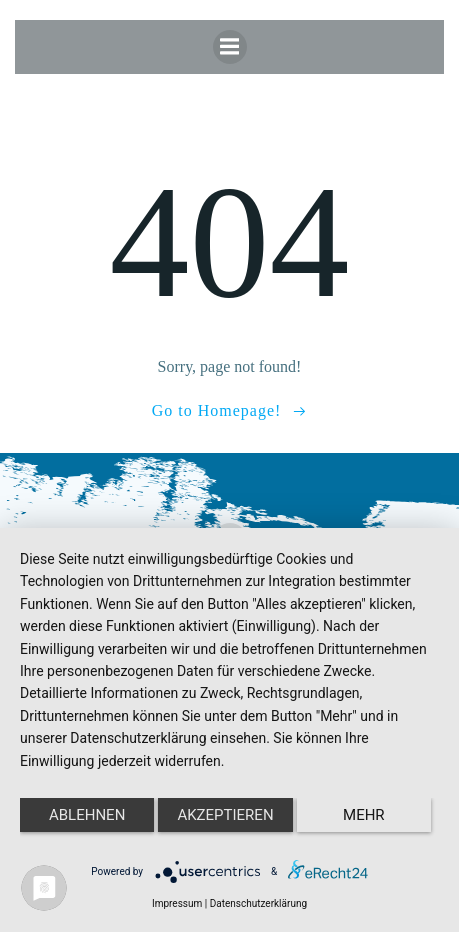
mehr (364, 815)
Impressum (177, 903)
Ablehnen (87, 815)
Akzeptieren (225, 815)
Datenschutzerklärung (258, 903)
